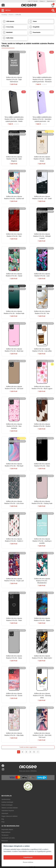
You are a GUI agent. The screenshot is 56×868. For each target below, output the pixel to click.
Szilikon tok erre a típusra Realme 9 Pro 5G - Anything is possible (42, 541)
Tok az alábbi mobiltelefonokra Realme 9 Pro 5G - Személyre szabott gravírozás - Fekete (14, 119)
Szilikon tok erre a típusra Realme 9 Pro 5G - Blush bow (14, 350)
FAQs (3, 822)
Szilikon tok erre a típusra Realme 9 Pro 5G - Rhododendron (42, 581)
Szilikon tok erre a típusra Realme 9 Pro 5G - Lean (42, 275)
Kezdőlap (4, 15)
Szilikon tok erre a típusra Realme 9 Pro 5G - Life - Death (42, 198)
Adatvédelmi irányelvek (8, 811)
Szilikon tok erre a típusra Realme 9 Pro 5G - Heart (14, 619)
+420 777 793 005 (33, 1)
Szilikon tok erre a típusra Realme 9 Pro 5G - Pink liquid (14, 465)
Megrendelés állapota (7, 830)
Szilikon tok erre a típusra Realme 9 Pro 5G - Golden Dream (42, 159)
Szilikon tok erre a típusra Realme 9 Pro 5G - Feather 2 (14, 540)
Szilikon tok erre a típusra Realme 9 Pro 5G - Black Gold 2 (42, 657)
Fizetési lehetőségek (7, 805)
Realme (11, 15)
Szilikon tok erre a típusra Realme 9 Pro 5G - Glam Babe (14, 734)
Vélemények (5, 813)
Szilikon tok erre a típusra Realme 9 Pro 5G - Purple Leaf (14, 580)
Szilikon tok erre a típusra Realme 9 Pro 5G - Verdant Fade (14, 312)
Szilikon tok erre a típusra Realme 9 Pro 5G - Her (42, 312)
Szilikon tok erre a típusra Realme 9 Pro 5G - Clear (42, 465)
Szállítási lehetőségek (7, 802)
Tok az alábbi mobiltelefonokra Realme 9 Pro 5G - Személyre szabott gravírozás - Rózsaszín (42, 79)
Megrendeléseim (6, 832)
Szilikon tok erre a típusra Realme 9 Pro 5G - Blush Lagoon (42, 388)
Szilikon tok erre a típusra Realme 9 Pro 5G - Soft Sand (14, 388)
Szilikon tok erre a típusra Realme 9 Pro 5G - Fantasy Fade (42, 502)
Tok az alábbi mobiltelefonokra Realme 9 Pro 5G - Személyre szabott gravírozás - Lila (42, 119)
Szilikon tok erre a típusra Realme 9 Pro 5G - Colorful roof (14, 198)
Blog (3, 819)
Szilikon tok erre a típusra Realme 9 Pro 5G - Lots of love (14, 502)
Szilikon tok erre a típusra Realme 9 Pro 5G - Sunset (14, 695)
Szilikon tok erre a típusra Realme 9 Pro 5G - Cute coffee (42, 350)
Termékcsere (5, 835)
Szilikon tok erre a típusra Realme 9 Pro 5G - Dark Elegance (14, 159)
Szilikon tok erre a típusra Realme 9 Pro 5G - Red (14, 235)
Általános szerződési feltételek (10, 808)
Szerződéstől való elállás (8, 838)
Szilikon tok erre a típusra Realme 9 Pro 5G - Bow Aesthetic (14, 426)
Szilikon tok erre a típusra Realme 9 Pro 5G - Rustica (42, 425)
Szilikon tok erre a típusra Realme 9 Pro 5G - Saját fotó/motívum (14, 79)
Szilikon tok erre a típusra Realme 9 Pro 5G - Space (42, 619)
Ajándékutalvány (6, 799)
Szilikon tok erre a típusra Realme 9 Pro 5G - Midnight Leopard (42, 236)
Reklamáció (5, 841)
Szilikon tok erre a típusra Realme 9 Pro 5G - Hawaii (14, 275)
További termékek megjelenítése (28, 747)
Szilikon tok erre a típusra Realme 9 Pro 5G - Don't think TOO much (42, 735)
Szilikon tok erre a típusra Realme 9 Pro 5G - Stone (14, 657)
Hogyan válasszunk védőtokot (9, 816)
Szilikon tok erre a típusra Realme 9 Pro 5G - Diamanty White (42, 696)
